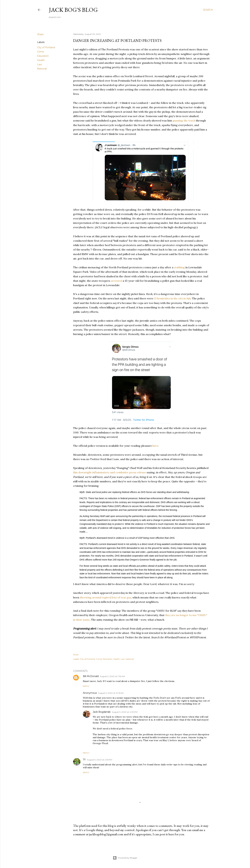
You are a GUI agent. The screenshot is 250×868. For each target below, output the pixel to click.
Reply (86, 686)
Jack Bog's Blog (73, 10)
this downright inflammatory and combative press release (110, 472)
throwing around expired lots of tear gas (105, 597)
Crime (41, 52)
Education (43, 56)
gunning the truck (184, 120)
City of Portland (46, 47)
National (42, 69)
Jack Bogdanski (102, 712)
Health (41, 60)
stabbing (179, 267)
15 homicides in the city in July (172, 298)
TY (84, 760)
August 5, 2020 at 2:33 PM (100, 760)
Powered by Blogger (125, 858)
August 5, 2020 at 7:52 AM (112, 676)
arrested (116, 281)
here (155, 446)
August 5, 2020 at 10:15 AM (111, 693)
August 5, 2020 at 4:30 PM (125, 712)
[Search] (208, 10)
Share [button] (40, 34)
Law (39, 64)
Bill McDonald (91, 676)
